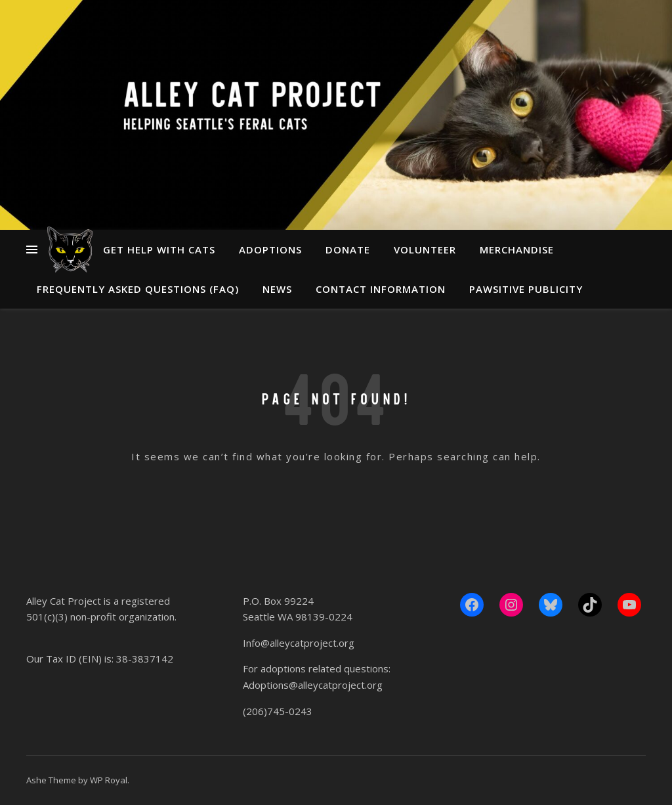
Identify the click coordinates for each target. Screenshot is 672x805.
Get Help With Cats (159, 250)
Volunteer (425, 250)
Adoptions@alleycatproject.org (313, 685)
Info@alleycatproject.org (299, 643)
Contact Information (381, 289)
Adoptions (270, 250)
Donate (348, 250)
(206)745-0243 (278, 711)
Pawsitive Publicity (526, 289)
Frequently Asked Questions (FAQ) (138, 289)
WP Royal (109, 780)
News (277, 289)
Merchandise (517, 250)
